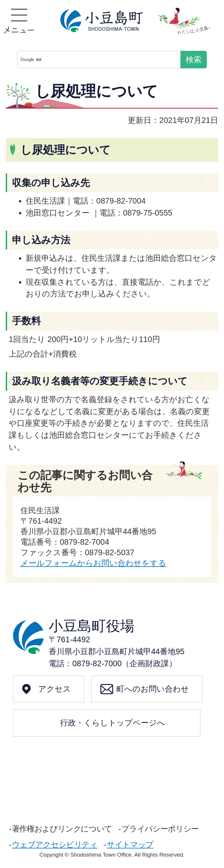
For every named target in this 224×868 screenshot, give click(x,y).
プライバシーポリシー (160, 829)
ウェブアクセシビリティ (55, 844)
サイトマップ (130, 844)
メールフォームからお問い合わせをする (93, 563)
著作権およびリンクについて (62, 829)
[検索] (100, 60)
